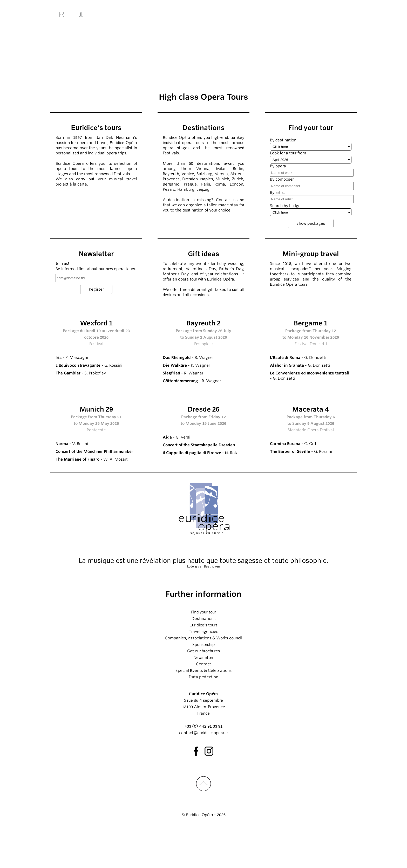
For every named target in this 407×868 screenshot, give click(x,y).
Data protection (203, 716)
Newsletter (203, 697)
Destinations (203, 658)
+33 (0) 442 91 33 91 (203, 766)
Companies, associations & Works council (203, 678)
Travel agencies (203, 671)
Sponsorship (204, 684)
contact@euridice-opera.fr (203, 772)
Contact (203, 703)
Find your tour (203, 652)
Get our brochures (203, 691)
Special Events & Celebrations (203, 710)
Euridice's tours (203, 665)
